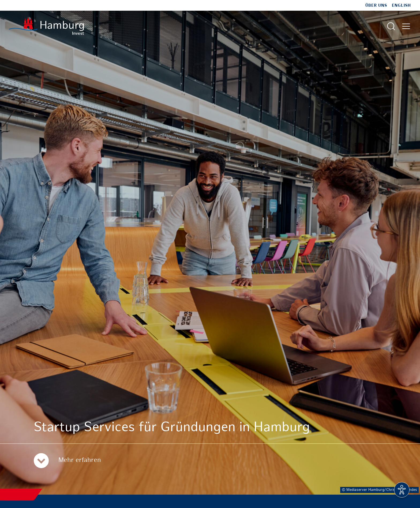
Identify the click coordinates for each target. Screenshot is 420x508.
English (401, 6)
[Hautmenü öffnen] (406, 26)
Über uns (376, 6)
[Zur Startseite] (46, 26)
